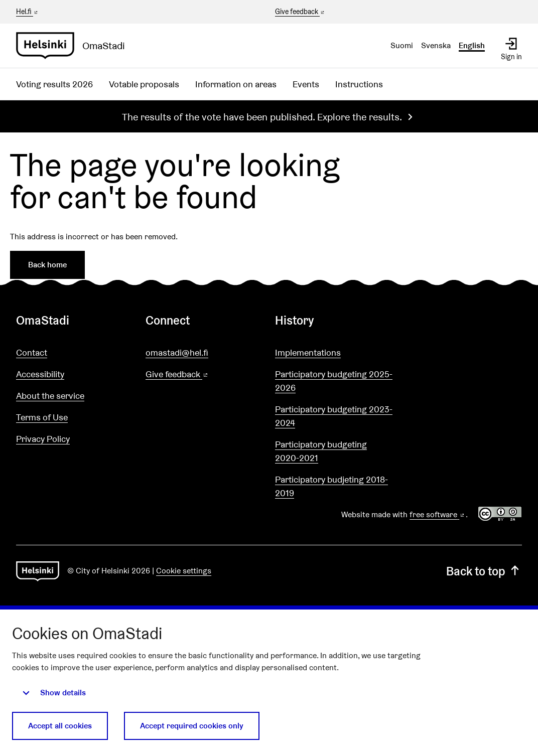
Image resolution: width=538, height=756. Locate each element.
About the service (50, 396)
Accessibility (40, 374)
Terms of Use (42, 417)
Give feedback (300, 12)
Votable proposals (144, 84)
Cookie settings (184, 571)
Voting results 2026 (54, 84)
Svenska (436, 45)
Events (306, 84)
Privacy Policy (43, 439)
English (472, 45)
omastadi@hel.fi (177, 352)
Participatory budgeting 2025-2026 (334, 381)
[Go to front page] (75, 46)
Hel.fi (28, 12)
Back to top (484, 571)
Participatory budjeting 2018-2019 (331, 486)
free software (438, 514)
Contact (32, 352)
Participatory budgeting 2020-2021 (321, 451)
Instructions (359, 84)
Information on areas (236, 84)
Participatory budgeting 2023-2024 (334, 416)
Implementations (308, 352)
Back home (47, 265)
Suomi (402, 45)
